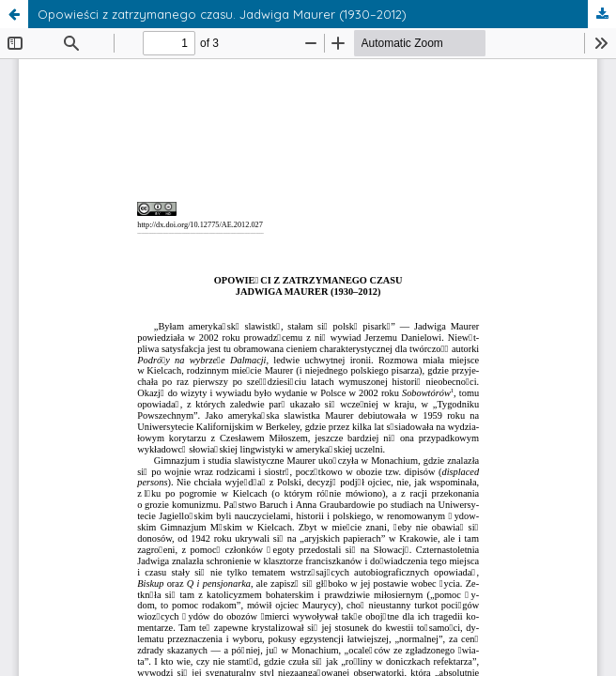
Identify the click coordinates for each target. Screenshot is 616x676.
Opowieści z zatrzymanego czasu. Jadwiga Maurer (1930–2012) (222, 14)
